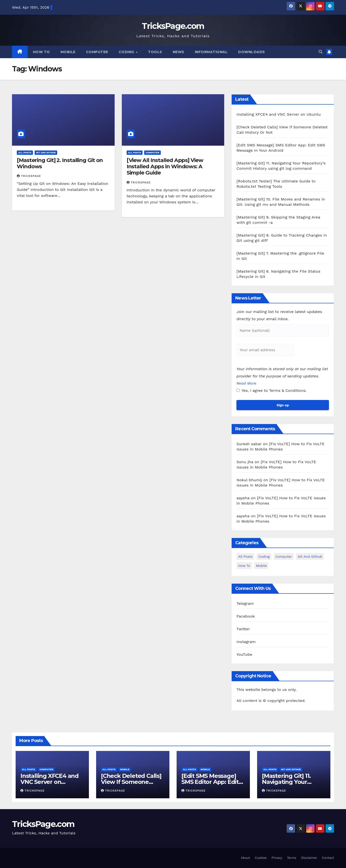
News (179, 52)
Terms (291, 858)
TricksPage (29, 176)
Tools (155, 52)
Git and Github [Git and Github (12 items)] (310, 556)
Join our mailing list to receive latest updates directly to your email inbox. (279, 315)
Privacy (277, 858)
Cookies (261, 858)
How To (41, 52)
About (245, 858)
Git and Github (46, 153)
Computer (97, 52)
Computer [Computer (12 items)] (284, 556)
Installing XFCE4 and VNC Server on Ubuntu (278, 114)
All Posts (25, 153)
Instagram (246, 642)
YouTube (244, 654)
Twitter (243, 629)
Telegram (245, 603)
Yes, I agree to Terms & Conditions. (271, 390)
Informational (211, 52)
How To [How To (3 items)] (244, 566)
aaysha (243, 498)
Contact (328, 858)
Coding (127, 52)
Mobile (68, 52)
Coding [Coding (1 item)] (264, 556)
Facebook (246, 616)
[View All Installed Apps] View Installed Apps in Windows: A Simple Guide (165, 167)
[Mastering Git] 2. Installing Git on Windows (60, 163)
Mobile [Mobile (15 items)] (261, 566)
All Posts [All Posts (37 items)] (245, 556)
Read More (246, 383)
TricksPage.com (173, 26)
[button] (321, 52)
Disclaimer (309, 858)
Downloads (252, 52)
